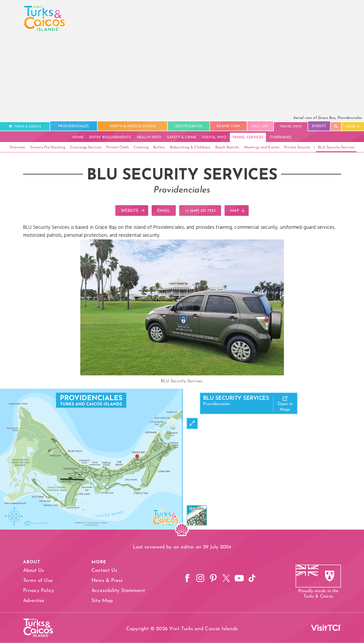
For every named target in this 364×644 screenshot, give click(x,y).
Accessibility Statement (116, 592)
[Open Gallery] (182, 375)
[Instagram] (198, 580)
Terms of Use (38, 582)
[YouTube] (239, 580)
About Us (34, 572)
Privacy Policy (39, 592)
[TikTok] (253, 580)
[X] (226, 580)
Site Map (100, 602)
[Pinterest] (212, 580)
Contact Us (102, 572)
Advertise (34, 602)
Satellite (197, 510)
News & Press (105, 582)
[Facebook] (184, 580)
